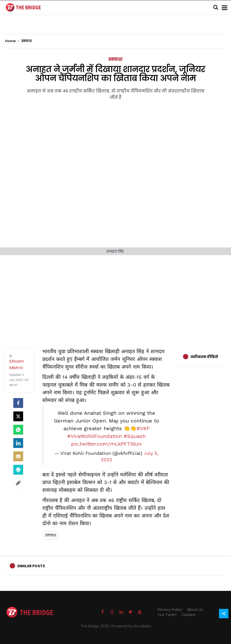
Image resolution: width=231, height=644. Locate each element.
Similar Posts (31, 566)
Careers (189, 615)
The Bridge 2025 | (96, 626)
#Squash (135, 436)
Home (12, 41)
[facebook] (18, 403)
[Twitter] (18, 416)
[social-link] (18, 483)
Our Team (167, 615)
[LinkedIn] (18, 443)
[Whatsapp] (18, 430)
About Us (195, 610)
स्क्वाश (115, 59)
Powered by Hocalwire (131, 626)
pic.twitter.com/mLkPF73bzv (106, 444)
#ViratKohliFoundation (95, 436)
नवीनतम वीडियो (204, 357)
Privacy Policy (170, 610)
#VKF (143, 428)
